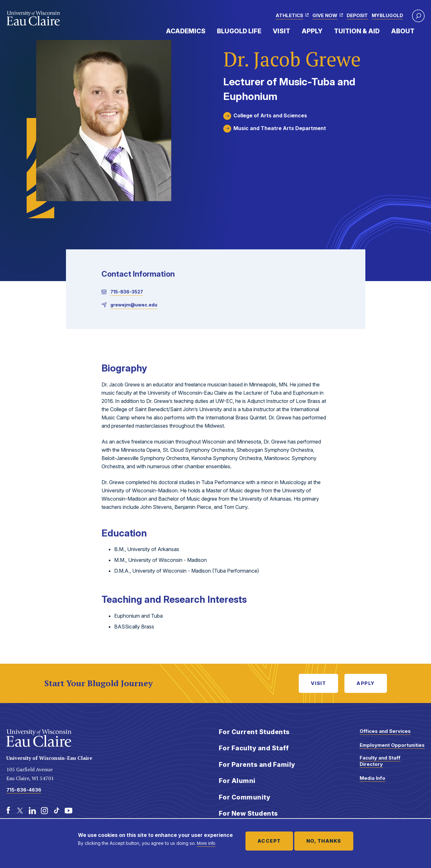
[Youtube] (69, 811)
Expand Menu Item (209, 31)
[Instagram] (44, 811)
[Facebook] (8, 811)
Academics (186, 31)
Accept (269, 841)
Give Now (325, 15)
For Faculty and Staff (254, 748)
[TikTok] (56, 811)
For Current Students (254, 732)
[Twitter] (20, 811)
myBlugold (387, 15)
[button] (418, 16)
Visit (281, 31)
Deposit (357, 15)
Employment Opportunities (392, 745)
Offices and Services (385, 731)
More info (206, 843)
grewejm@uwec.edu (134, 305)
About (403, 31)
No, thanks (324, 841)
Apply (312, 31)
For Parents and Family (257, 765)
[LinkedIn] (32, 811)
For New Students (248, 813)
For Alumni (237, 781)
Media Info (372, 778)
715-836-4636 (24, 790)
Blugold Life (239, 31)
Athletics (289, 15)
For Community (245, 797)
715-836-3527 (127, 292)
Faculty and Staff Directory (380, 761)
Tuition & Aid (357, 31)
